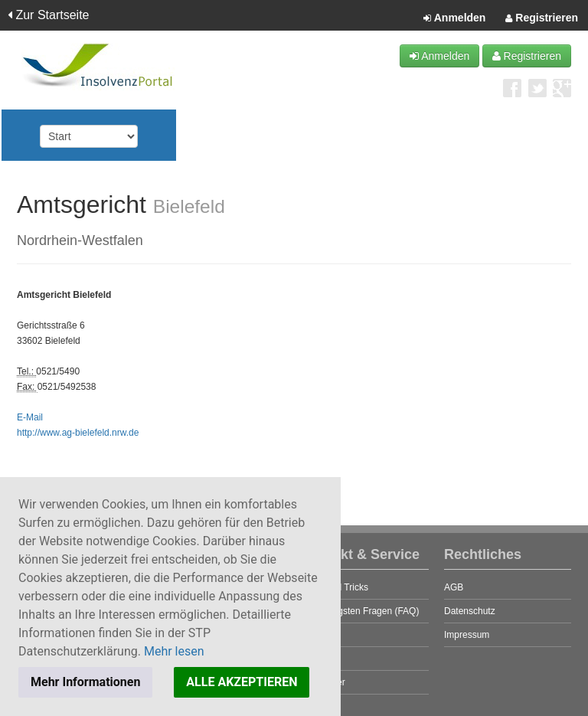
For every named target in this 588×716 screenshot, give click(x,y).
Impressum (467, 635)
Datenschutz (470, 611)
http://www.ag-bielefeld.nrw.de (78, 433)
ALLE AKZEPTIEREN (242, 682)
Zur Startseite (48, 15)
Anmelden (454, 18)
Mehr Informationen (85, 682)
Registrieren (542, 18)
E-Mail (30, 417)
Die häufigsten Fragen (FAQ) (360, 611)
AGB (454, 587)
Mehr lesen (174, 651)
